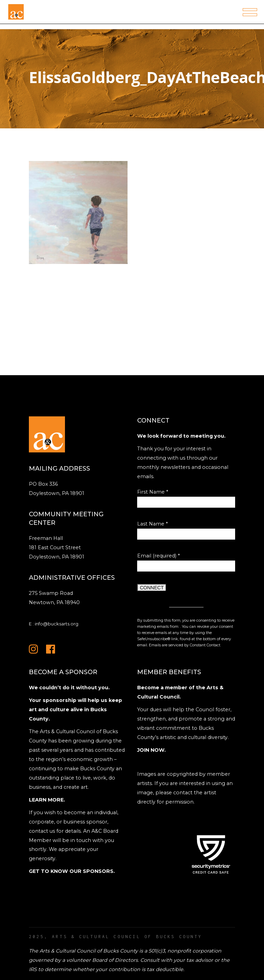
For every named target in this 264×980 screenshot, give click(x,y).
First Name (153, 492)
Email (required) (158, 556)
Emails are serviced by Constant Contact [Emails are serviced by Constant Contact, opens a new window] (185, 645)
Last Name (152, 524)
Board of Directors (115, 960)
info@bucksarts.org (57, 624)
